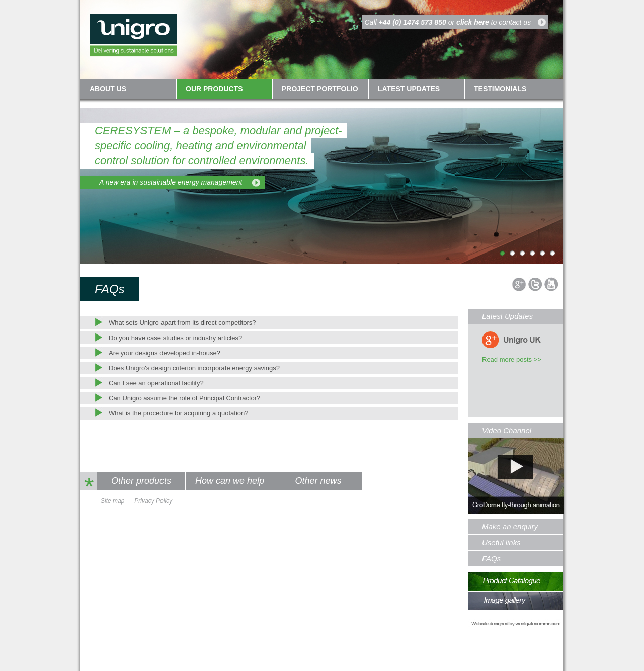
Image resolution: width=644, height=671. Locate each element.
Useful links (501, 542)
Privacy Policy (153, 501)
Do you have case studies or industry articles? (175, 338)
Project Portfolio (320, 89)
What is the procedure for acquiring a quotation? (179, 413)
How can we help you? (230, 483)
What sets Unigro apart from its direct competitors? (182, 323)
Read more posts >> (512, 359)
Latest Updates (507, 316)
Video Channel (507, 430)
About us (108, 89)
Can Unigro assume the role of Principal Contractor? (184, 398)
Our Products (214, 89)
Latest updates (409, 89)
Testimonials (500, 89)
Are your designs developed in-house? (165, 353)
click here (473, 22)
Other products (141, 481)
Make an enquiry (510, 526)
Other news (318, 481)
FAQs (491, 559)
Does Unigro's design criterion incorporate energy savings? (194, 368)
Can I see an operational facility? (156, 383)
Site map (112, 501)
